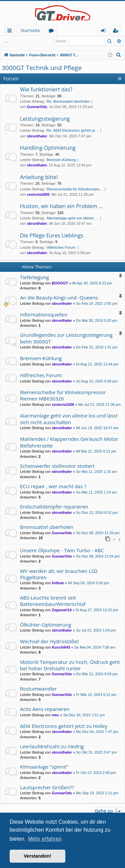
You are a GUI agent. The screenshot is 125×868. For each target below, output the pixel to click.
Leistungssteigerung (45, 119)
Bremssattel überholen (47, 527)
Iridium (58, 583)
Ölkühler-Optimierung (46, 625)
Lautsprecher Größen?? (47, 787)
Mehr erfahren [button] (45, 839)
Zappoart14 (61, 610)
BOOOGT (60, 283)
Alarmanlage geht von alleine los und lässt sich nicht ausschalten (69, 419)
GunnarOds (37, 107)
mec (55, 715)
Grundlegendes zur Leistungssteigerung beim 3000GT (66, 338)
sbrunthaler (37, 136)
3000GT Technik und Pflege (42, 68)
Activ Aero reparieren (45, 709)
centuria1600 (38, 194)
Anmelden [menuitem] (105, 32)
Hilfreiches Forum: (61, 247)
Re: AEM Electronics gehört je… (73, 130)
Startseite (30, 30)
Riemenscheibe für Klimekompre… (75, 189)
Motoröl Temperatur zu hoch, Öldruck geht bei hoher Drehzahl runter (70, 665)
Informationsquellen (44, 314)
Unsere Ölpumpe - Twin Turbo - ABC (62, 550)
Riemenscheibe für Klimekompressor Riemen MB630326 (63, 395)
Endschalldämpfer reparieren (54, 507)
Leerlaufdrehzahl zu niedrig (52, 746)
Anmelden (17, 41)
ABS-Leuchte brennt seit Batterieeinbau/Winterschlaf (53, 601)
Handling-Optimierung (48, 148)
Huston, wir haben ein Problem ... (61, 206)
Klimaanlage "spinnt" (44, 767)
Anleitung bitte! (39, 177)
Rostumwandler (38, 689)
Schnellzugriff (11, 32)
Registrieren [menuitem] (117, 32)
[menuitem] (119, 55)
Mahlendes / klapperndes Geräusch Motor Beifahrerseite (69, 442)
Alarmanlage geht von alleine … (73, 218)
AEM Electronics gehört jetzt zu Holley (64, 726)
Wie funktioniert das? (46, 89)
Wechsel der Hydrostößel (49, 641)
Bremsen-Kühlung (61, 160)
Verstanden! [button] (37, 856)
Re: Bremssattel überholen (68, 101)
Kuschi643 (61, 647)
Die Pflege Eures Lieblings (52, 235)
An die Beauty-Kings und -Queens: (59, 297)
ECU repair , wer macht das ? (53, 486)
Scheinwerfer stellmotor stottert (57, 466)
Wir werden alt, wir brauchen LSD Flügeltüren (59, 574)
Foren (52, 32)
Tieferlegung (34, 277)
